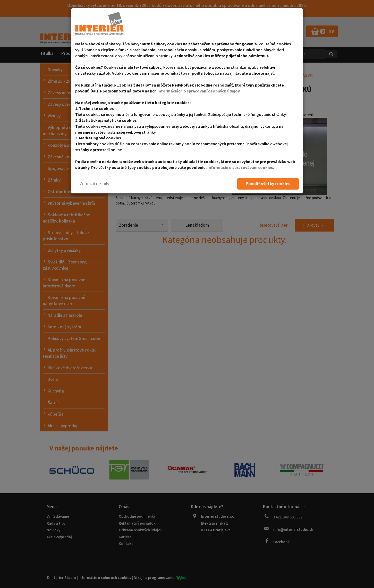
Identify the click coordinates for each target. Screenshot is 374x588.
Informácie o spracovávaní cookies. (241, 167)
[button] (94, 184)
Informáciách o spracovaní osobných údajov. (199, 91)
